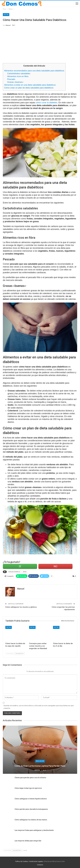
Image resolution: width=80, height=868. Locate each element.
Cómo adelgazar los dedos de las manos (31, 819)
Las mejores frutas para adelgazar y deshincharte (34, 830)
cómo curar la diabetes (46, 103)
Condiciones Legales (36, 861)
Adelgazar (40, 761)
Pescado (11, 79)
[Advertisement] (40, 46)
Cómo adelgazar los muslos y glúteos (21, 607)
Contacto (40, 864)
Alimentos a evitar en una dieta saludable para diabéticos (30, 85)
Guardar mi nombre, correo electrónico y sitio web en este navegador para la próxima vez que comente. (39, 706)
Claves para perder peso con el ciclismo (30, 777)
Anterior (10, 653)
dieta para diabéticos (14, 572)
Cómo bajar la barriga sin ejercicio (28, 788)
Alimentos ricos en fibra (18, 76)
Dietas (6, 15)
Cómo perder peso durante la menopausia (31, 809)
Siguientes (20, 653)
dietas (25, 572)
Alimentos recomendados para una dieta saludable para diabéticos (34, 71)
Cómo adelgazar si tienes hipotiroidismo (31, 798)
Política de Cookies (22, 861)
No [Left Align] (55, 566)
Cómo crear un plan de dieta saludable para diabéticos (29, 88)
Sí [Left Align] (20, 566)
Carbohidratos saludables (19, 74)
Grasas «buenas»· (16, 82)
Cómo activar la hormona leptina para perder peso (40, 765)
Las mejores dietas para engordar (28, 840)
